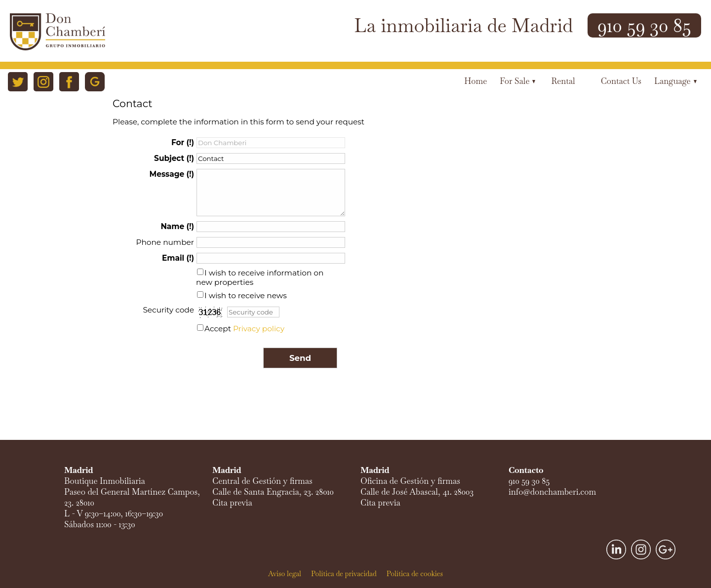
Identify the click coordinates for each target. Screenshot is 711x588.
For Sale (517, 81)
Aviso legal (285, 574)
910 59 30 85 (644, 25)
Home (475, 81)
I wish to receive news (246, 295)
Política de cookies (415, 574)
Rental (563, 81)
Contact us (621, 81)
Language (675, 81)
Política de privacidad (344, 574)
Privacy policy (259, 329)
